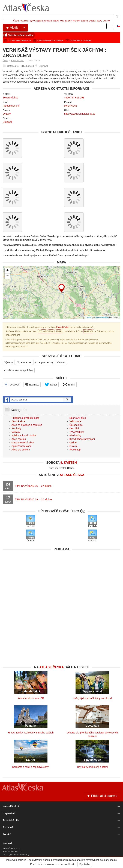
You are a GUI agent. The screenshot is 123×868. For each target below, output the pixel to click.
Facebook (12, 384)
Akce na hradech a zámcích (27, 425)
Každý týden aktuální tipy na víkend (92, 698)
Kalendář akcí (18, 61)
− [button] (8, 276)
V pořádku (85, 864)
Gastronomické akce (23, 443)
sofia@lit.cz (71, 106)
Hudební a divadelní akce (25, 418)
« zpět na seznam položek (19, 370)
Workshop (75, 450)
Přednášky (75, 435)
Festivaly (16, 428)
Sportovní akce (78, 418)
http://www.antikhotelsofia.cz (80, 114)
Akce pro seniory (44, 362)
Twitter (51, 384)
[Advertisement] (62, 578)
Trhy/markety (77, 432)
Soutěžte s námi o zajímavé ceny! (31, 767)
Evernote (32, 384)
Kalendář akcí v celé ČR (31, 698)
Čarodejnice (76, 425)
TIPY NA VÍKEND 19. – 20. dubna (34, 499)
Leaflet (89, 318)
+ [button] (8, 271)
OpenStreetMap (102, 318)
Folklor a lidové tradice (24, 435)
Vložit (17, 28)
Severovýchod (10, 98)
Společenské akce (22, 446)
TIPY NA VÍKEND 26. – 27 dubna (33, 486)
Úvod (5, 61)
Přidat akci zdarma (102, 796)
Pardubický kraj (11, 106)
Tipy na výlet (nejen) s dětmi (92, 767)
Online (73, 443)
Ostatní (61, 362)
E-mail (69, 384)
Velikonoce (76, 421)
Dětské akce (18, 421)
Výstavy (9, 362)
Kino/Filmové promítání (82, 439)
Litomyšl (7, 122)
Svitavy (7, 114)
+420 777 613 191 (74, 98)
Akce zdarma (24, 362)
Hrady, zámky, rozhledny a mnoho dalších (31, 733)
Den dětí (74, 428)
